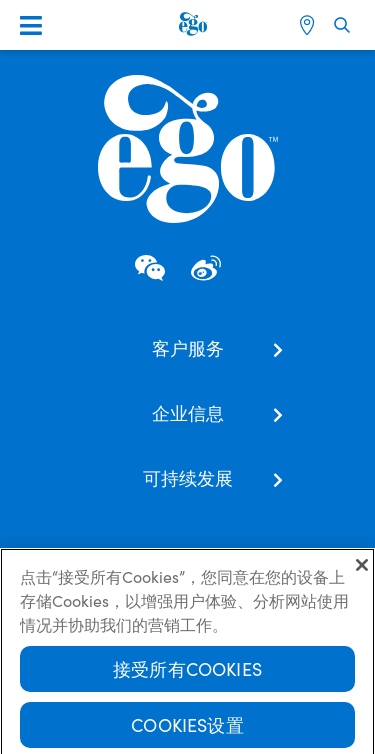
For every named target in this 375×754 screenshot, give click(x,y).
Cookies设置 (187, 728)
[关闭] (362, 569)
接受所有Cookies (187, 672)
